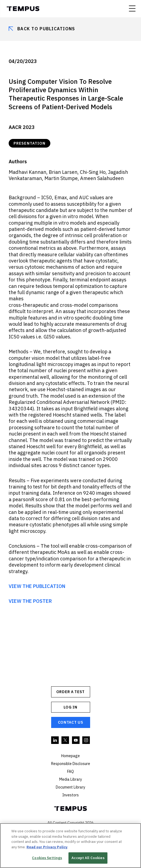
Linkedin (55, 740)
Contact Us (71, 722)
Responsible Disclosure (71, 764)
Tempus (23, 9)
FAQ (70, 771)
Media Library (71, 779)
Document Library (70, 787)
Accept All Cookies (88, 858)
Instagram (86, 740)
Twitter (65, 740)
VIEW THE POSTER (30, 601)
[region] (70, 846)
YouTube (76, 740)
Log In (70, 707)
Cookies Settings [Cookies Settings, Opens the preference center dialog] (47, 858)
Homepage (70, 756)
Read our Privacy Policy (47, 847)
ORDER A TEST (70, 692)
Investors (70, 795)
